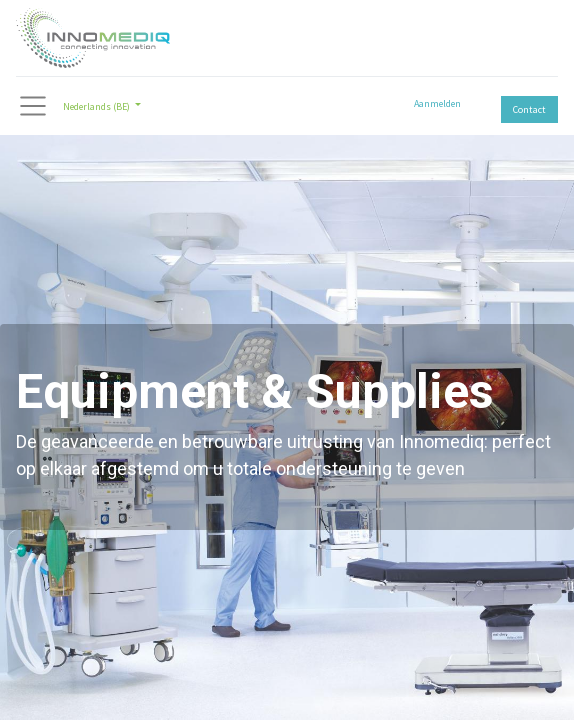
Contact (529, 109)
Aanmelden (437, 103)
